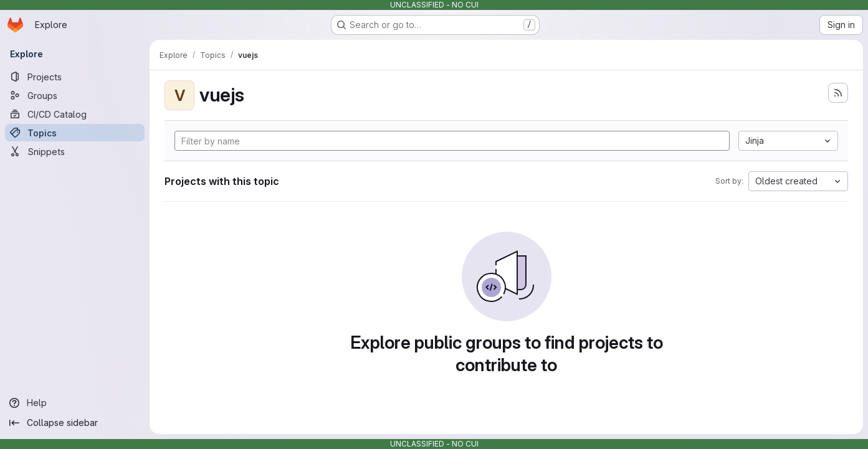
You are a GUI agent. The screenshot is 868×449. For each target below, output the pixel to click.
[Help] (75, 403)
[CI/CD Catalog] (75, 114)
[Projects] (75, 77)
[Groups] (75, 95)
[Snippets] (75, 151)
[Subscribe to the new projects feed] (838, 93)
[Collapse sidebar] (75, 423)
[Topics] (75, 133)
